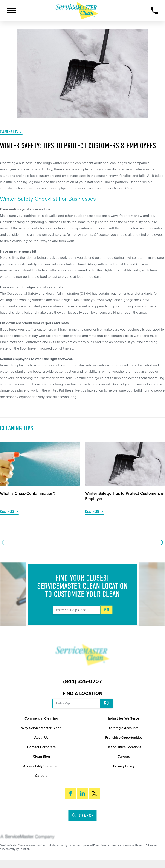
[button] (11, 11)
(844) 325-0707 (82, 682)
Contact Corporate (41, 747)
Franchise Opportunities (124, 738)
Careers (124, 757)
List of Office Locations (124, 747)
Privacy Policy (124, 766)
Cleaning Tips (9, 131)
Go (107, 610)
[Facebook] (71, 793)
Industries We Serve (124, 718)
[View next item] (161, 543)
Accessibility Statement (41, 766)
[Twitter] (94, 793)
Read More (7, 511)
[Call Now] (155, 11)
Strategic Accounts (124, 728)
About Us (41, 738)
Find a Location (83, 694)
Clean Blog (41, 757)
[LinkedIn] (83, 793)
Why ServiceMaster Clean (41, 728)
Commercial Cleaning (41, 718)
